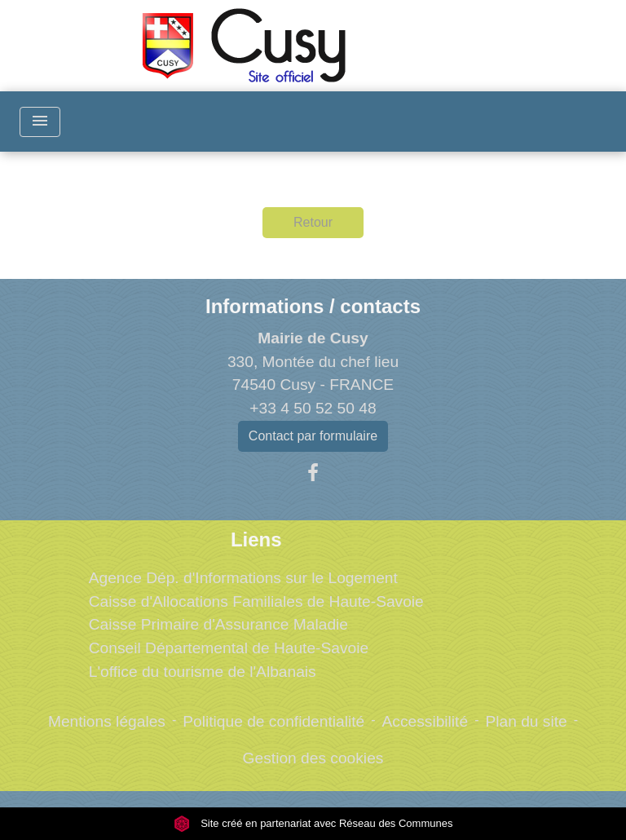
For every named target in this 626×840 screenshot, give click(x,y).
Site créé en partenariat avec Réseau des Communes (313, 823)
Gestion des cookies (313, 758)
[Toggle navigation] (40, 122)
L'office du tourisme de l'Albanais (203, 672)
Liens (256, 539)
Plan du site (526, 721)
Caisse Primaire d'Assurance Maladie (218, 624)
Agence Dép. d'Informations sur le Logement (243, 578)
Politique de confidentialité (273, 721)
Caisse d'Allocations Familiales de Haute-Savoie (256, 601)
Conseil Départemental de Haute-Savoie (229, 648)
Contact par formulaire (313, 436)
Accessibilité (425, 721)
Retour (313, 222)
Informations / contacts (313, 306)
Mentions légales (107, 721)
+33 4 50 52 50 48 (313, 408)
